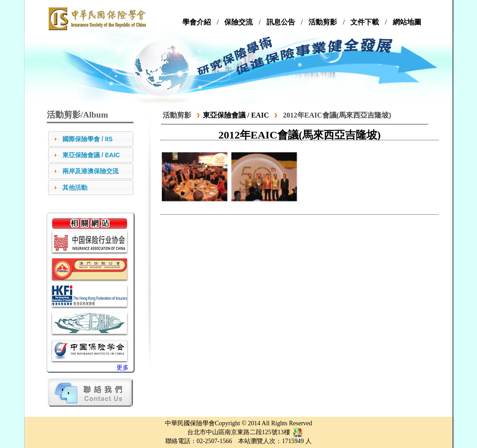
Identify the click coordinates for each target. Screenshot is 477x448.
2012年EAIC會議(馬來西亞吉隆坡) (337, 115)
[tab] (91, 139)
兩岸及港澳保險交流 (90, 171)
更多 (123, 368)
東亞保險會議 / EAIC (91, 155)
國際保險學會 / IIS (88, 139)
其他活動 (75, 187)
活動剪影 (177, 115)
